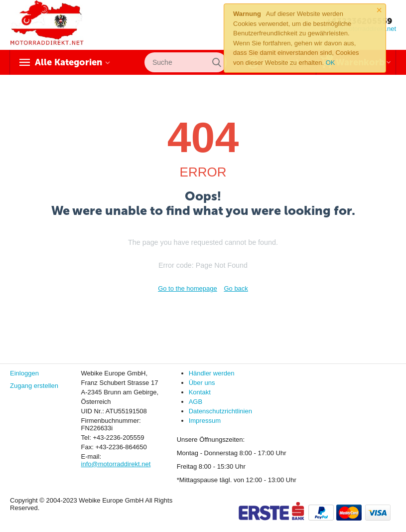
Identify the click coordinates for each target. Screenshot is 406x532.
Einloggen (24, 373)
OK (331, 63)
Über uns (202, 383)
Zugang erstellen (34, 386)
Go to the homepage (188, 288)
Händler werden (212, 373)
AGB (196, 402)
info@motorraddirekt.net (116, 464)
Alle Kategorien (68, 62)
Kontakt (200, 392)
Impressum (205, 421)
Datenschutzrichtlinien (220, 411)
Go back (236, 288)
